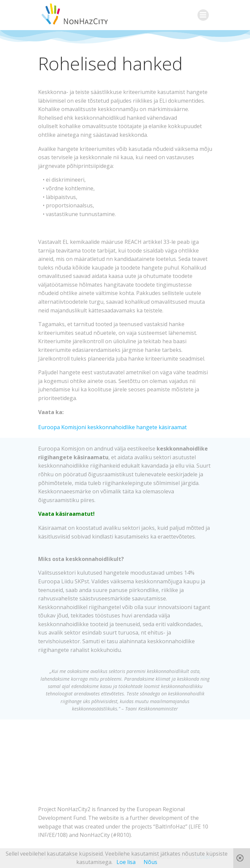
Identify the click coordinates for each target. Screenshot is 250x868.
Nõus (150, 862)
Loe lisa (126, 862)
